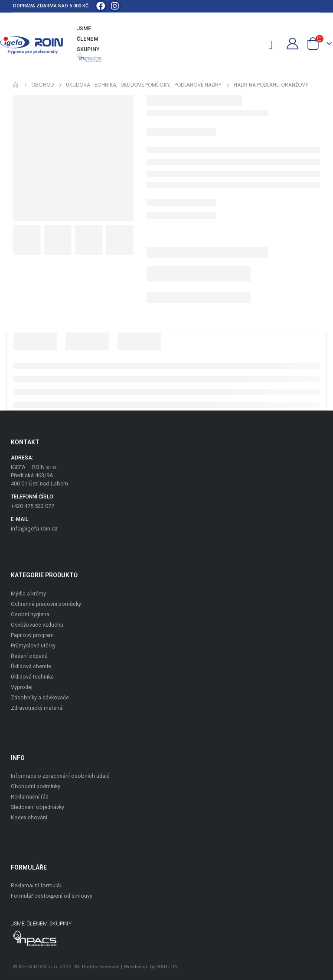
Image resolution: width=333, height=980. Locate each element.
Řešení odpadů (29, 656)
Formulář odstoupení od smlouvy (52, 896)
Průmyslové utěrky (33, 645)
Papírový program (32, 635)
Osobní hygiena (30, 614)
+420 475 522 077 (33, 506)
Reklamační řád (30, 797)
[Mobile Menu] (274, 44)
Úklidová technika (32, 677)
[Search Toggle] (256, 44)
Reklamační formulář (36, 885)
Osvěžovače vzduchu (37, 625)
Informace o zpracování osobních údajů (60, 776)
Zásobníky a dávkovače (40, 697)
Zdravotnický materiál (37, 708)
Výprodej (22, 687)
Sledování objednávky (38, 807)
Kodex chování (29, 817)
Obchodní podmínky (36, 786)
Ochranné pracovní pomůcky (46, 604)
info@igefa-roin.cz (34, 529)
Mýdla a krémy (28, 593)
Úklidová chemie (31, 666)
